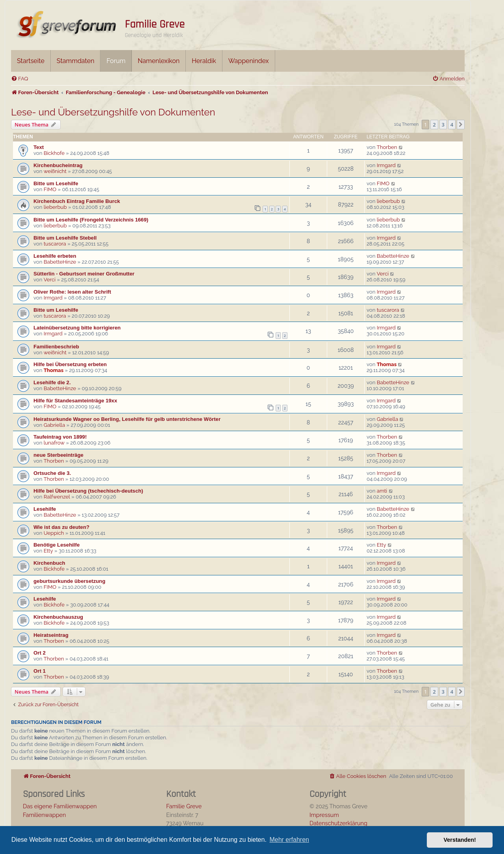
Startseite (31, 61)
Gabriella (54, 425)
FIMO (50, 189)
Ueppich (54, 533)
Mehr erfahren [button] (289, 840)
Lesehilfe (45, 509)
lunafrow (54, 443)
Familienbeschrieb (56, 347)
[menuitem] (19, 79)
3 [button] (443, 125)
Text (39, 147)
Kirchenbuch (49, 563)
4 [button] (452, 125)
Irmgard (386, 165)
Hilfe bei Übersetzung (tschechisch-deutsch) (88, 491)
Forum (116, 61)
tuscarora (55, 244)
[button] (461, 125)
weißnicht (55, 171)
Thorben (387, 147)
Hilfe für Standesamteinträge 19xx (75, 401)
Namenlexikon (159, 61)
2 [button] (434, 125)
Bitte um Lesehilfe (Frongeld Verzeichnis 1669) (91, 220)
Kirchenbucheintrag (58, 165)
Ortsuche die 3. (52, 473)
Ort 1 (40, 671)
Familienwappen (44, 815)
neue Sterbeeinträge (58, 455)
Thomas (54, 370)
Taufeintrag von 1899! (60, 437)
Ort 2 (40, 653)
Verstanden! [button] (460, 840)
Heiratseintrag (51, 635)
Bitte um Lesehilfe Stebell (65, 238)
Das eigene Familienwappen (60, 806)
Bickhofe (54, 153)
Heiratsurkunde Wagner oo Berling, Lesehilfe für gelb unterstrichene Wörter (127, 419)
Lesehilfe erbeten (55, 256)
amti (382, 491)
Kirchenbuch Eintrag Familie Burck (77, 201)
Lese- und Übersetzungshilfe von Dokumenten (113, 112)
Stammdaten (76, 61)
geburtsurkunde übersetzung (69, 581)
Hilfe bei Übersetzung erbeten (70, 364)
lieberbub (55, 207)
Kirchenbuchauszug (58, 617)
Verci (50, 280)
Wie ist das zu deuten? (61, 527)
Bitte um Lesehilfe (56, 183)
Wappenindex (249, 61)
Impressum (324, 815)
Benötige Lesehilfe (57, 545)
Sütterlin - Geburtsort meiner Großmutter (84, 274)
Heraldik (204, 61)
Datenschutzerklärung (338, 823)
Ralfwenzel (57, 497)
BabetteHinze (60, 262)
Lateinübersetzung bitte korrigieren (77, 328)
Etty (48, 551)
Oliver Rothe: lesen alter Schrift (72, 292)
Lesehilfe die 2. (52, 382)
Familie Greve (155, 24)
